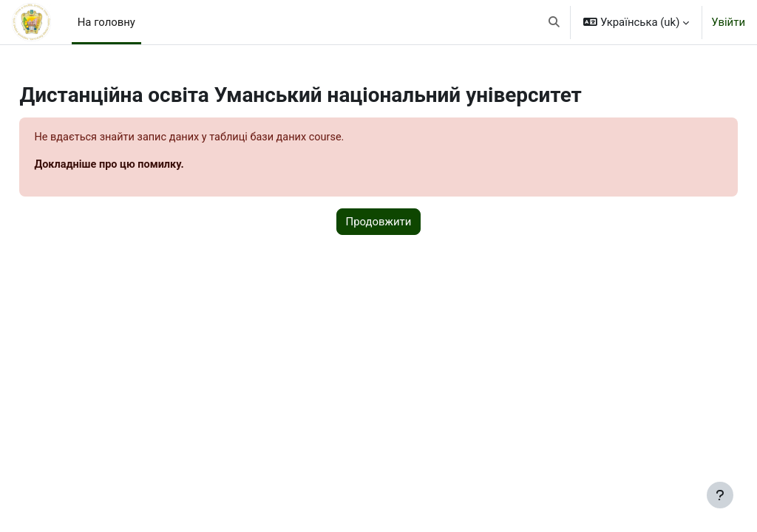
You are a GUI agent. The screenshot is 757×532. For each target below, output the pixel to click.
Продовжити (379, 222)
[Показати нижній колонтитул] (720, 495)
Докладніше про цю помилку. (144, 166)
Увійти (728, 22)
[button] (554, 22)
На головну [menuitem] (106, 22)
